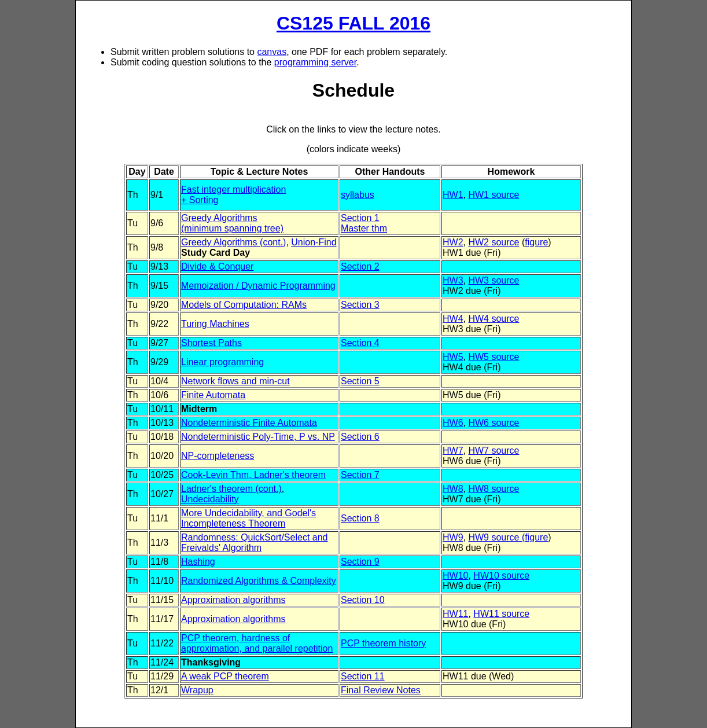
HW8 (453, 489)
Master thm (364, 228)
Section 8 (360, 518)
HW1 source (494, 195)
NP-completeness (218, 456)
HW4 (453, 319)
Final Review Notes (381, 690)
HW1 (453, 195)
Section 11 (363, 676)
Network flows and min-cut (235, 381)
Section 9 (360, 562)
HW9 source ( (496, 537)
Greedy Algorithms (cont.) (233, 242)
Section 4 (360, 343)
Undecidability (210, 499)
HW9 (453, 537)
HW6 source (494, 423)
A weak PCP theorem (225, 676)
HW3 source (494, 280)
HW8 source (494, 489)
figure (536, 242)
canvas (272, 52)
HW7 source (494, 451)
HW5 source (494, 357)
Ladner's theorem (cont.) (231, 489)
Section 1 (360, 218)
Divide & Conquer (217, 266)
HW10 (455, 576)
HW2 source (494, 242)
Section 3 (360, 305)
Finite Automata (213, 395)
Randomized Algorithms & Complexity (259, 581)
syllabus (358, 195)
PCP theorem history (383, 643)
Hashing (198, 562)
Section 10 (363, 600)
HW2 (453, 242)
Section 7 (360, 475)
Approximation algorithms (233, 600)
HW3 (453, 280)
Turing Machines (215, 324)
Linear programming (222, 362)
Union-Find (314, 242)
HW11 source (501, 614)
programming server (315, 62)
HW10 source (501, 576)
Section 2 (360, 266)
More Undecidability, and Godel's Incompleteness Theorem (248, 518)
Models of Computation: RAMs (244, 305)
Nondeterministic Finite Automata (249, 423)
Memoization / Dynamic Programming (258, 286)
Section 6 (360, 437)
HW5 (453, 357)
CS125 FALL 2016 (353, 23)
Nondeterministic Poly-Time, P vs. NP (258, 437)
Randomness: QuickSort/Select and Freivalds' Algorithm (254, 543)
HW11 (455, 614)
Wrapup (197, 690)
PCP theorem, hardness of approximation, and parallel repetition (257, 643)
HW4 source (494, 319)
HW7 (453, 451)
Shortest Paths (211, 343)
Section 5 (360, 381)
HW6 (453, 423)
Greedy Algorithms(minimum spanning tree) (232, 223)
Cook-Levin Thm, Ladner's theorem (253, 475)
